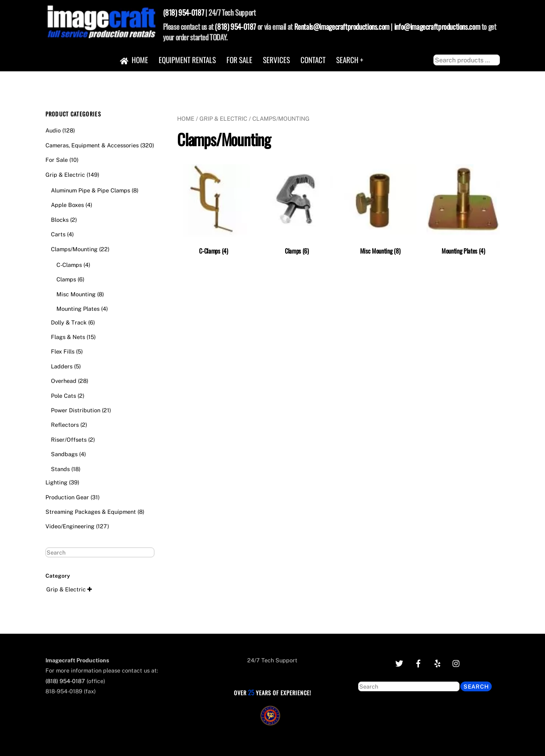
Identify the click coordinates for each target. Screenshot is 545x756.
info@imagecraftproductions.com (437, 26)
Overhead (64, 381)
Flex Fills (63, 351)
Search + (350, 60)
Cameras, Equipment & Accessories (92, 145)
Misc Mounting (76, 294)
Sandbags (64, 454)
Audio (53, 130)
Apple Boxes (67, 205)
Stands (60, 469)
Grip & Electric (223, 119)
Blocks (60, 220)
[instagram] (456, 663)
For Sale (239, 60)
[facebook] (418, 663)
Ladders (62, 366)
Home (134, 60)
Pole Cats (63, 396)
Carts (58, 234)
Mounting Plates (78, 309)
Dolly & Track (69, 322)
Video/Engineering (70, 526)
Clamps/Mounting (74, 249)
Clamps (66, 279)
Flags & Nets (68, 337)
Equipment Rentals (187, 60)
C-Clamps (69, 265)
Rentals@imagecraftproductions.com (342, 26)
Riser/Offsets (69, 440)
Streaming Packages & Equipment (91, 512)
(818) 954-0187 (184, 12)
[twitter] (399, 663)
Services (276, 60)
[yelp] (437, 663)
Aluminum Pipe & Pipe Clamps (91, 190)
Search (476, 686)
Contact (313, 60)
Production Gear (67, 497)
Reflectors (65, 425)
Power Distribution (76, 410)
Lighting (56, 482)
